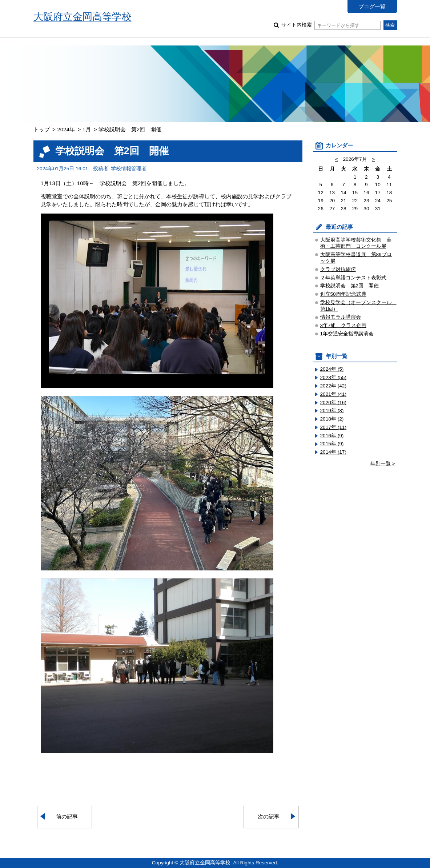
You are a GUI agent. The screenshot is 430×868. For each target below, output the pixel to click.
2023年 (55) (333, 377)
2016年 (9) (332, 436)
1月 (87, 129)
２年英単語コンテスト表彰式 (353, 278)
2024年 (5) (332, 369)
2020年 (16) (333, 403)
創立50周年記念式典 (343, 294)
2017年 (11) (333, 427)
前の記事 (67, 817)
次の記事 (269, 817)
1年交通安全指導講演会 (347, 334)
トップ (42, 129)
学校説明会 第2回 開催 (350, 286)
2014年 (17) (333, 452)
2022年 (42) (333, 386)
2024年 (66, 129)
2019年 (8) (332, 411)
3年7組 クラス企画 (343, 325)
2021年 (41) (333, 394)
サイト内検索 (331, 25)
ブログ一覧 (372, 6)
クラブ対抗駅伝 (338, 269)
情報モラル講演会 (341, 317)
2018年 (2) (332, 419)
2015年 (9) (332, 444)
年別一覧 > (383, 464)
